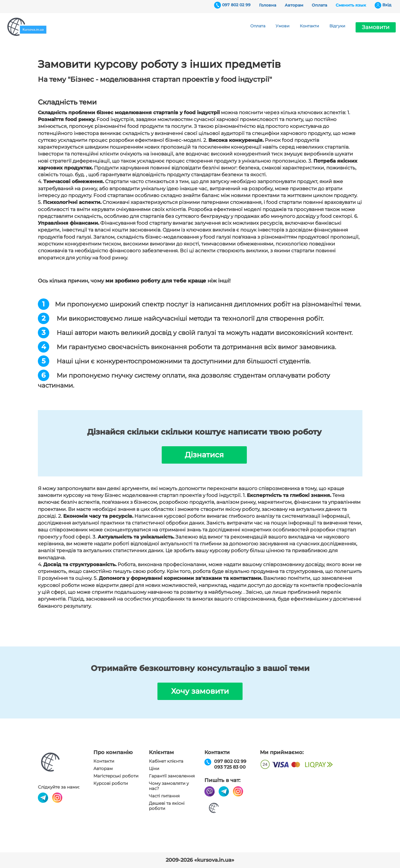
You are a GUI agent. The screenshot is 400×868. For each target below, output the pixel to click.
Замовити (376, 27)
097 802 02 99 (236, 5)
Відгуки (337, 26)
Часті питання (164, 796)
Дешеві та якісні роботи (167, 806)
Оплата (319, 5)
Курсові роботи (111, 783)
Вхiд (387, 5)
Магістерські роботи (116, 776)
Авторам (294, 5)
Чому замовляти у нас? (169, 786)
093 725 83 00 (230, 767)
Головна (268, 5)
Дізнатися (204, 455)
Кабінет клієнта (166, 761)
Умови (283, 26)
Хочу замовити (200, 691)
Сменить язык (351, 5)
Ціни (154, 769)
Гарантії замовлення (172, 776)
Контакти (309, 26)
